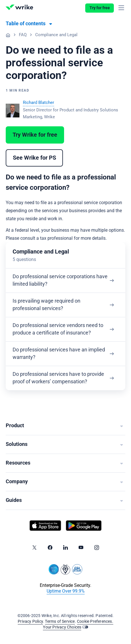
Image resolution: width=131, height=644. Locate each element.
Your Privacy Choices (62, 627)
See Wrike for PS (34, 158)
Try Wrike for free (35, 135)
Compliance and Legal (56, 35)
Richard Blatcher (38, 103)
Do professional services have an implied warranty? (59, 354)
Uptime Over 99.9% (66, 591)
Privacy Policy (30, 622)
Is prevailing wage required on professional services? (46, 305)
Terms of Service (60, 622)
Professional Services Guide (8, 35)
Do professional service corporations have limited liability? (60, 280)
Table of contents (26, 24)
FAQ (23, 35)
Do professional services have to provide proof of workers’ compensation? (58, 378)
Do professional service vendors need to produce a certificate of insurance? (58, 329)
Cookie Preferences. (95, 622)
